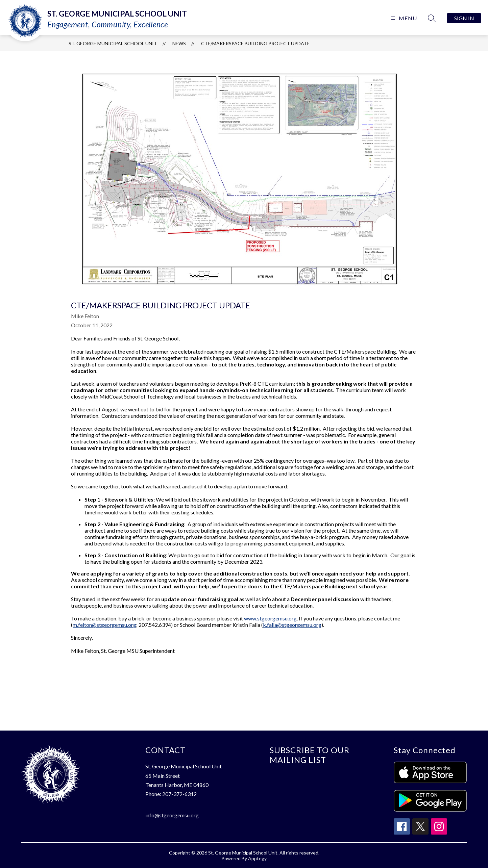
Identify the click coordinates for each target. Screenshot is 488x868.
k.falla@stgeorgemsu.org (292, 625)
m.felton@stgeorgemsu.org (104, 625)
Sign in (464, 18)
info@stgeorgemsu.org (172, 815)
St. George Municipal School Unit (113, 43)
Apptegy (257, 858)
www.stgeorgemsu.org (270, 618)
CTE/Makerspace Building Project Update (255, 43)
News (179, 43)
